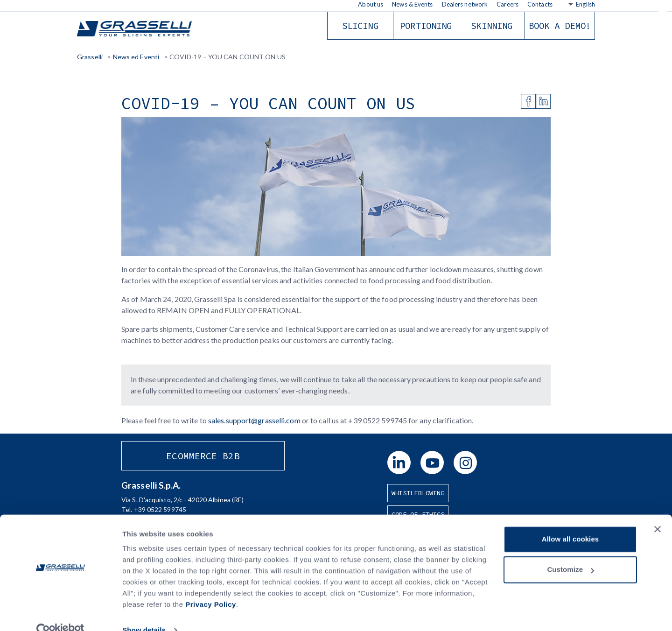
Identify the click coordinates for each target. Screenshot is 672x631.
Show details (144, 613)
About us (371, 4)
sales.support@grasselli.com (254, 420)
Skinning (492, 26)
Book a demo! (560, 26)
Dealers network (465, 4)
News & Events (412, 4)
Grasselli (135, 29)
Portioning (426, 26)
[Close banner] (658, 512)
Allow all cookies (570, 522)
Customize (570, 552)
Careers (507, 4)
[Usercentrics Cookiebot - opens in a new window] (60, 613)
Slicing (360, 26)
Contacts (540, 4)
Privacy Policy (211, 587)
